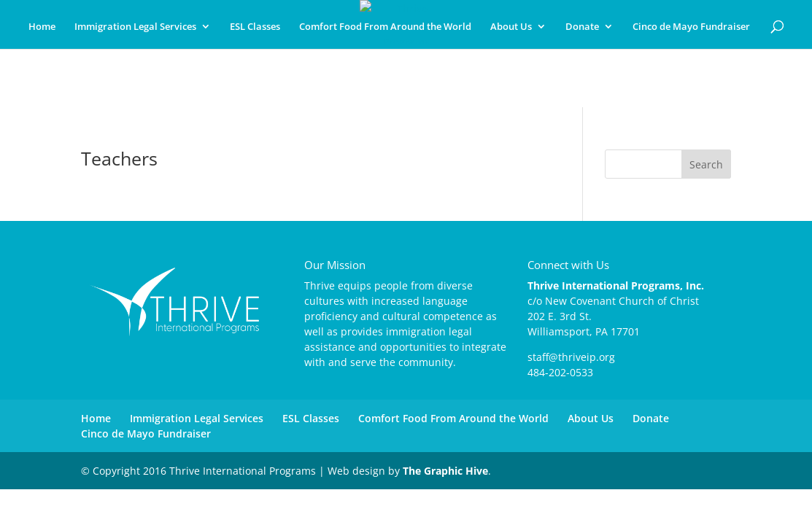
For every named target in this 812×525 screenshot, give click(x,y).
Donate (582, 27)
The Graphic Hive (445, 471)
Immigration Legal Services (135, 27)
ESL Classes (255, 27)
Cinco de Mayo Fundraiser (691, 27)
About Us (511, 27)
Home (42, 27)
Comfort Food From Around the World (385, 27)
